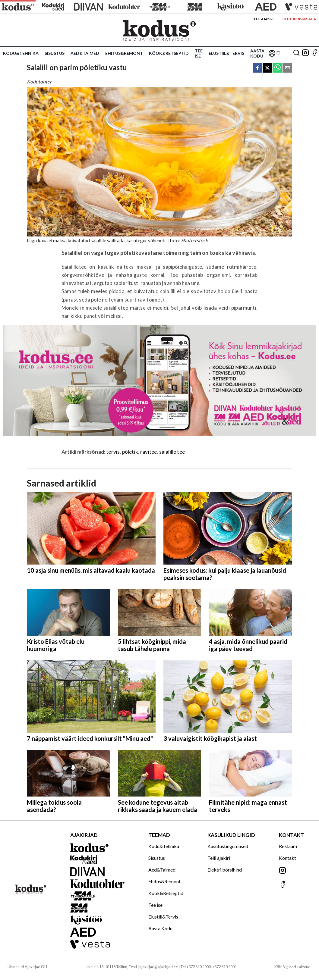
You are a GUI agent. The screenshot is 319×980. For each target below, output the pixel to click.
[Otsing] (296, 53)
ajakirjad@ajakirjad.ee (159, 967)
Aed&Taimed (85, 53)
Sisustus (55, 53)
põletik (130, 452)
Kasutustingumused (228, 846)
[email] (287, 68)
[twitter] (267, 68)
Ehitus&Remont (124, 53)
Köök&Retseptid (169, 53)
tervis (113, 452)
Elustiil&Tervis (226, 53)
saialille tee (172, 452)
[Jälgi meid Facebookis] (314, 53)
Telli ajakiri (263, 19)
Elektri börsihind (225, 870)
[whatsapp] (277, 68)
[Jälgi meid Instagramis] (305, 53)
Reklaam (288, 846)
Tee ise (199, 53)
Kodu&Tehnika (21, 53)
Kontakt (287, 858)
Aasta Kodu (257, 53)
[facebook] (257, 68)
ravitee (148, 452)
